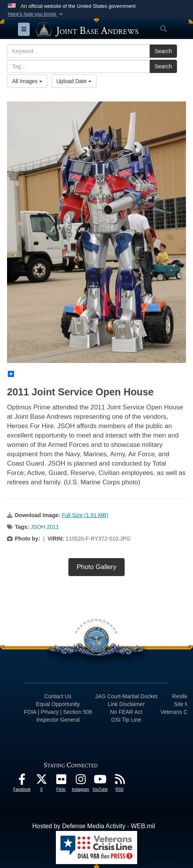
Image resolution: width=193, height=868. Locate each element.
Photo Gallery (96, 567)
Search (163, 51)
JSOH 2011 (45, 527)
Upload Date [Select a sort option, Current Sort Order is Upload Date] (74, 81)
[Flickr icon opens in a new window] (61, 781)
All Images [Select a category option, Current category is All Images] (27, 81)
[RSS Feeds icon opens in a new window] (120, 781)
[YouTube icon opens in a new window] (100, 781)
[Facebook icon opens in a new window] (22, 781)
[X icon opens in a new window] (41, 781)
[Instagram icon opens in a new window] (80, 781)
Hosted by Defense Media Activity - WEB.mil (94, 826)
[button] (36, 14)
